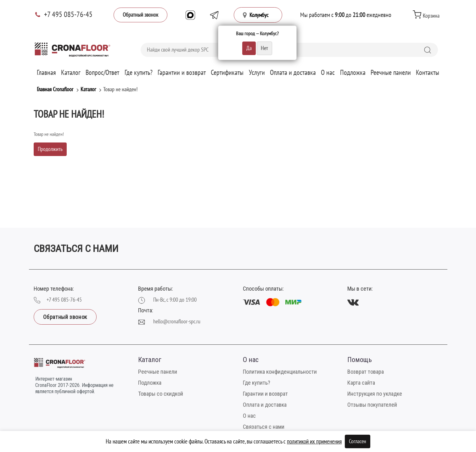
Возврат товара (366, 372)
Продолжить (50, 149)
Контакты (428, 73)
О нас (328, 73)
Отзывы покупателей (372, 405)
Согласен (358, 441)
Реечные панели (391, 73)
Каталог (71, 73)
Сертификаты (227, 73)
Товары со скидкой (161, 394)
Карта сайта (361, 383)
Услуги (257, 73)
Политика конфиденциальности (280, 372)
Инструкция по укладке (375, 394)
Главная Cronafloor (55, 89)
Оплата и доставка (293, 73)
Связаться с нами (264, 427)
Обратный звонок (140, 15)
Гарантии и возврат (182, 73)
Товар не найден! (120, 89)
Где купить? (139, 73)
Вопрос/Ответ (102, 73)
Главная (46, 73)
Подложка (353, 73)
